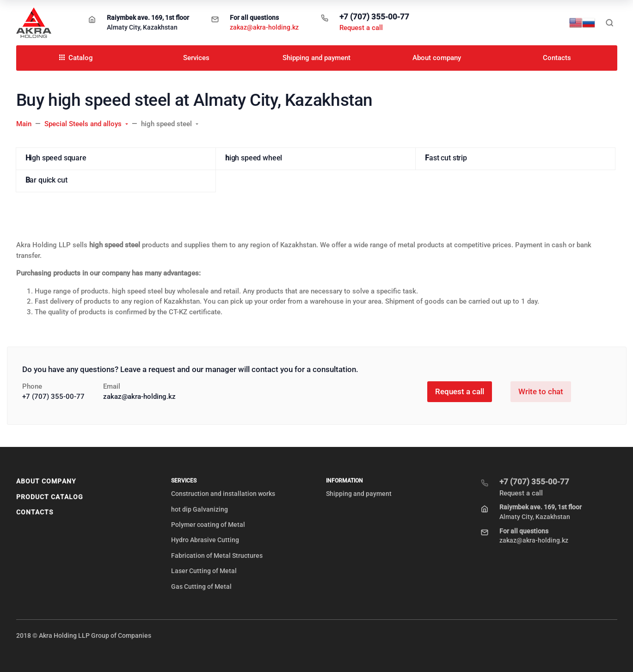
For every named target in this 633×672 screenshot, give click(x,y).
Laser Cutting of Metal (204, 571)
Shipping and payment (359, 494)
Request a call (361, 28)
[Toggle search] (609, 23)
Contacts (35, 512)
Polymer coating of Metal (208, 525)
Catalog (76, 58)
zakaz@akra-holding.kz (264, 27)
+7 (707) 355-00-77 (374, 17)
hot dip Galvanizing (200, 509)
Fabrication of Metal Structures (217, 556)
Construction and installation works (223, 494)
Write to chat (541, 391)
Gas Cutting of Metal (201, 586)
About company (46, 481)
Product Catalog (50, 497)
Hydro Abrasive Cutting (205, 540)
